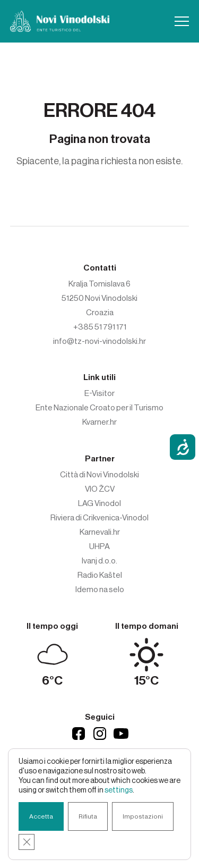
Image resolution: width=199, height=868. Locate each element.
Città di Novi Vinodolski (99, 475)
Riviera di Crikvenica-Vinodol (99, 518)
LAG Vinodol (99, 503)
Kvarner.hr (99, 422)
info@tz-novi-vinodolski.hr (99, 341)
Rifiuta (88, 816)
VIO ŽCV (100, 489)
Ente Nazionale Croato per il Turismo (99, 408)
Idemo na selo (100, 589)
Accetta (41, 816)
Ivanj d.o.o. (99, 561)
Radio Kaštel (100, 575)
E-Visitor (99, 393)
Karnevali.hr (100, 532)
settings (119, 790)
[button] (182, 21)
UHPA (99, 546)
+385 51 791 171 (100, 327)
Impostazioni (143, 816)
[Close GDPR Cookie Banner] (27, 842)
